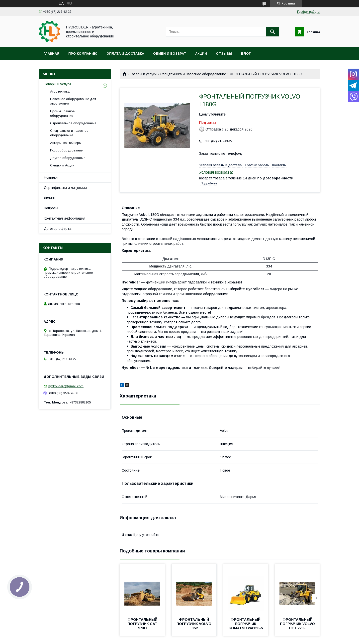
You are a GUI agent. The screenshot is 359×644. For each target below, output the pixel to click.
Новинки (51, 177)
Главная (51, 54)
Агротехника (60, 91)
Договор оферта (58, 229)
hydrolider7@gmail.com (66, 386)
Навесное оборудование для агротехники (73, 101)
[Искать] (272, 32)
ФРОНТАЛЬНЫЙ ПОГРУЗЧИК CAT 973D (143, 624)
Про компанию (83, 54)
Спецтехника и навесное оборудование (193, 74)
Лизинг (49, 198)
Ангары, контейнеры (66, 143)
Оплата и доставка (125, 54)
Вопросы (51, 208)
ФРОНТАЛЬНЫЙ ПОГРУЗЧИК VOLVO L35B (194, 624)
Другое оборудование (68, 158)
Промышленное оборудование (62, 113)
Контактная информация (65, 218)
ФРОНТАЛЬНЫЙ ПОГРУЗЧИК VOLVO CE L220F (298, 624)
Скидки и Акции (62, 165)
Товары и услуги (143, 74)
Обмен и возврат (170, 54)
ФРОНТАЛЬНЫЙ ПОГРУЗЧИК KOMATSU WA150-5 (246, 624)
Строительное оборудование (73, 123)
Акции (201, 54)
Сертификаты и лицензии (65, 188)
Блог (246, 54)
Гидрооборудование (66, 150)
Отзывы (224, 54)
